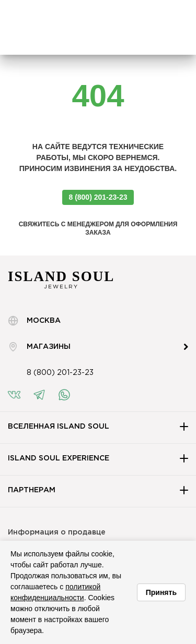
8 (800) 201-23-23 (98, 197)
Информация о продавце (57, 532)
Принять (161, 592)
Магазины (39, 347)
